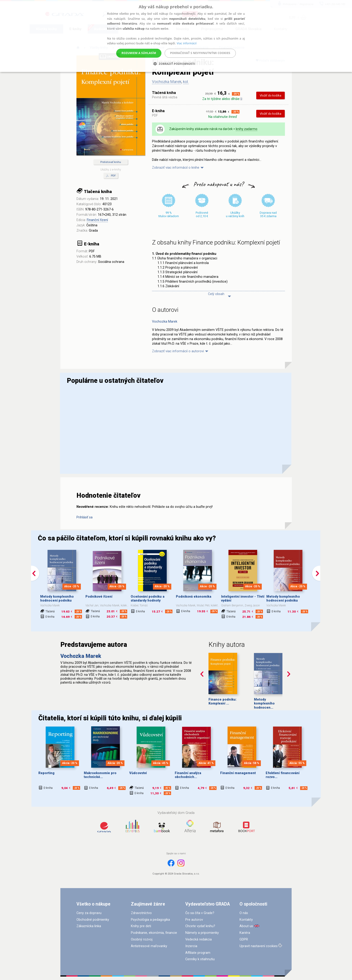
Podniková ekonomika (194, 597)
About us (246, 926)
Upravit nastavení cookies (259, 946)
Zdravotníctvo (141, 913)
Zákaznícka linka (89, 926)
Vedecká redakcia (199, 939)
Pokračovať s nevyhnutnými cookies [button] (200, 53)
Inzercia (191, 946)
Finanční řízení (97, 220)
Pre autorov (194, 920)
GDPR (244, 939)
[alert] (176, 36)
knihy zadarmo (247, 129)
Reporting (46, 773)
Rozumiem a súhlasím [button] (139, 53)
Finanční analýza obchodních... (188, 775)
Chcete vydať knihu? (200, 926)
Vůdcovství (138, 773)
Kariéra (245, 933)
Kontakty (246, 920)
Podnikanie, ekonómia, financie (154, 933)
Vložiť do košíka (270, 95)
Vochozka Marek (167, 82)
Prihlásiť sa (84, 517)
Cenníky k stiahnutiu (200, 959)
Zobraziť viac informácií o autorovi (178, 351)
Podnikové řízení (99, 597)
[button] (176, 64)
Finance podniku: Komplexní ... (222, 702)
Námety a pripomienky (202, 933)
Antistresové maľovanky (149, 946)
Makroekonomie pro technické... (100, 775)
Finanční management (238, 773)
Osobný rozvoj (142, 939)
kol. (186, 82)
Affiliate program (198, 953)
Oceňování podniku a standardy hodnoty (148, 599)
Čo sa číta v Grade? (200, 913)
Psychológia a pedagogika (150, 920)
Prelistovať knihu (111, 162)
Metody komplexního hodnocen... (264, 704)
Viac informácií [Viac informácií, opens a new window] (187, 43)
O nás (244, 913)
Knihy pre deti (141, 926)
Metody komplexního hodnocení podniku (57, 599)
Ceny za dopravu (89, 913)
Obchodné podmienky (93, 920)
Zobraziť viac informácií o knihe (176, 168)
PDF (111, 176)
